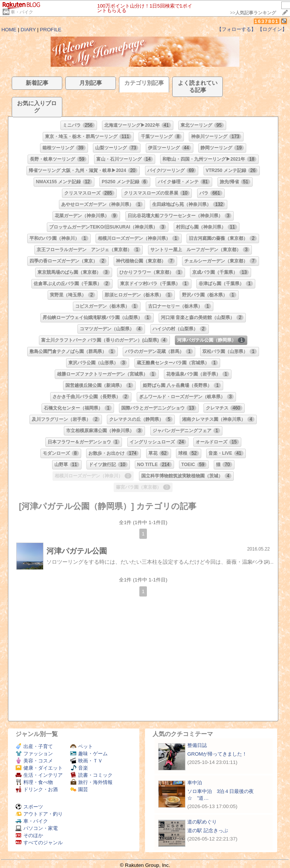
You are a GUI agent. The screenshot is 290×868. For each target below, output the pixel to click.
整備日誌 (197, 745)
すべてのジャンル (39, 843)
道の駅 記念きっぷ (208, 830)
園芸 (79, 789)
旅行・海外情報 (91, 782)
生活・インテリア (39, 775)
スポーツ (29, 807)
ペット (82, 746)
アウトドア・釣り (39, 814)
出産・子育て (34, 746)
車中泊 (195, 783)
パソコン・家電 (37, 828)
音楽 (79, 768)
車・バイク (22, 12)
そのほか (29, 835)
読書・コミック (91, 775)
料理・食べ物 (34, 782)
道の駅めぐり (202, 822)
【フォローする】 (236, 29)
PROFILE (51, 30)
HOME (9, 30)
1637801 (267, 21)
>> (253, 13)
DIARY (28, 30)
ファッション (34, 754)
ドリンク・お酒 (37, 789)
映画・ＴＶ (86, 761)
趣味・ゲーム (89, 754)
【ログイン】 (272, 29)
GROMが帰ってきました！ (217, 754)
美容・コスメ (34, 761)
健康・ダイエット (39, 768)
